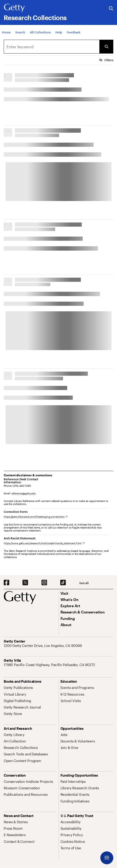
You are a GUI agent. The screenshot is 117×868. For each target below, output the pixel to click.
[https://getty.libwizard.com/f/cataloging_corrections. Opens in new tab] (36, 517)
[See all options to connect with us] (84, 583)
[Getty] (14, 8)
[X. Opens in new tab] (25, 583)
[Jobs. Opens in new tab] (64, 735)
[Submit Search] (106, 47)
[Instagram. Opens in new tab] (44, 583)
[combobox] (52, 47)
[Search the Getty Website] (111, 9)
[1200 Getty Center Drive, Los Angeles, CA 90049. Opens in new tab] (43, 646)
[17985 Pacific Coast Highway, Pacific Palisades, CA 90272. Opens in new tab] (50, 665)
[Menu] (107, 858)
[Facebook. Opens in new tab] (6, 583)
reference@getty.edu (24, 493)
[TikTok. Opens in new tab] (63, 583)
